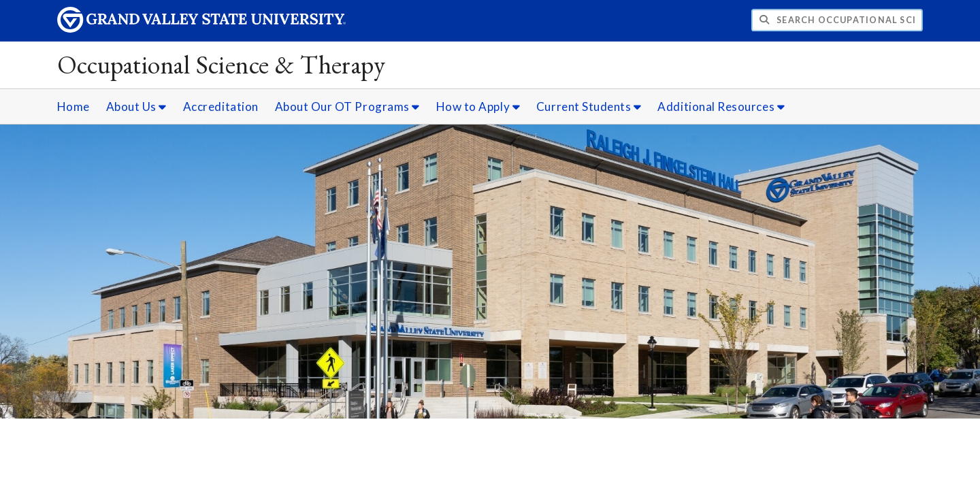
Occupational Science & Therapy (222, 64)
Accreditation (221, 107)
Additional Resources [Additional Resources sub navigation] (721, 107)
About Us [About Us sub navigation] (136, 107)
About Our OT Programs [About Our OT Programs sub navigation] (347, 107)
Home (73, 107)
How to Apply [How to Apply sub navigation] (478, 107)
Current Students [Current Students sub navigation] (589, 107)
